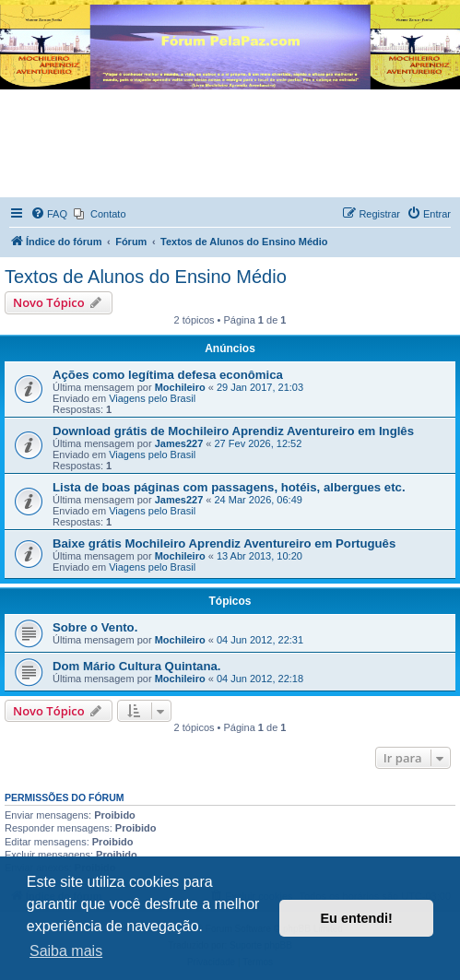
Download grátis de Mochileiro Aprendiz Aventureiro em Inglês (233, 431)
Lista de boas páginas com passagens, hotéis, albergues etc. (229, 487)
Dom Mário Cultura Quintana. (136, 666)
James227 (179, 443)
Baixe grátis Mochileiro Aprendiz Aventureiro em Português (224, 543)
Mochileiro (180, 387)
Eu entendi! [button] (357, 918)
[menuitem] (49, 214)
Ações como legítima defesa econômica (168, 375)
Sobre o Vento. (95, 627)
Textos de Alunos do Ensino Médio (146, 277)
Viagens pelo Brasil (152, 398)
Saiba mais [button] (66, 951)
